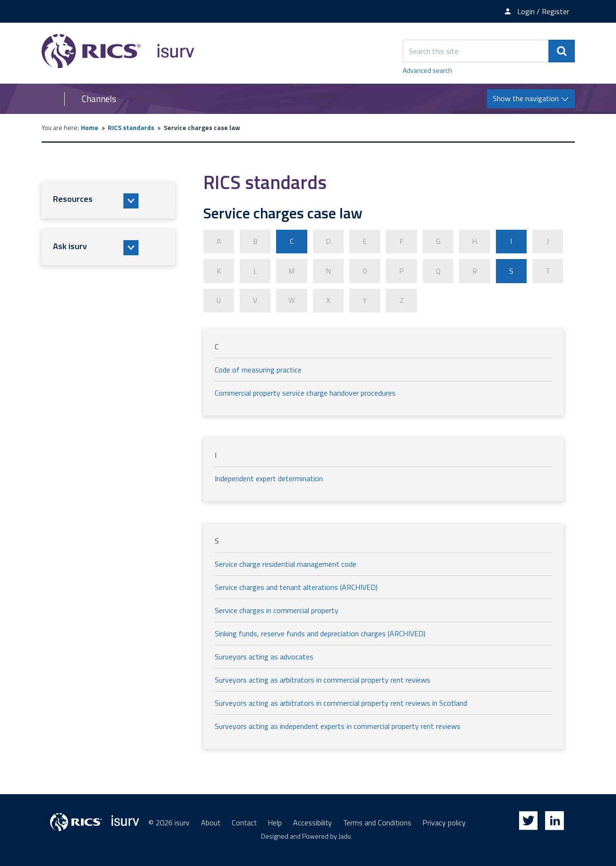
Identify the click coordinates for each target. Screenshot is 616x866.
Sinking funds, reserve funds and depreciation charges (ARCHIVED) (320, 633)
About (211, 822)
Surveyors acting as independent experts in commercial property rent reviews (338, 726)
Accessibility (312, 822)
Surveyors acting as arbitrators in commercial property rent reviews (322, 679)
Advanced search (427, 70)
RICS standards (131, 127)
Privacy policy (444, 822)
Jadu (345, 836)
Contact (244, 822)
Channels (99, 99)
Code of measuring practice (258, 369)
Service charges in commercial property (277, 610)
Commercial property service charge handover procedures (305, 392)
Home (90, 127)
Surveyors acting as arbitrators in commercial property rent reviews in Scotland (341, 702)
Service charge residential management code (286, 563)
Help (275, 822)
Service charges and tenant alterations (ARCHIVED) (296, 587)
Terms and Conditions (377, 822)
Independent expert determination (269, 478)
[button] (108, 200)
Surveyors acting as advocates (264, 656)
